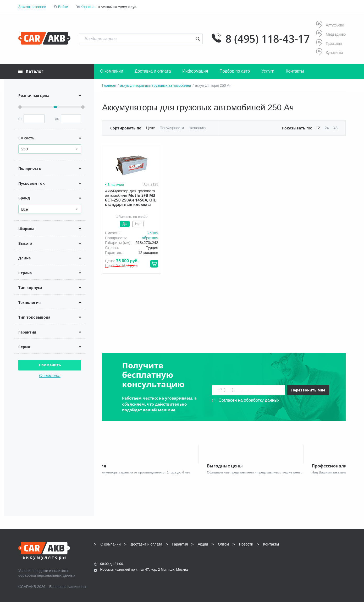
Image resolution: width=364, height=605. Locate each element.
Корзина (87, 7)
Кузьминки (329, 53)
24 (327, 128)
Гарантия (180, 547)
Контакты (295, 71)
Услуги (268, 71)
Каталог (31, 71)
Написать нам (300, 565)
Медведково (331, 34)
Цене (151, 128)
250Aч (153, 233)
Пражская (329, 43)
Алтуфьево (330, 25)
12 (318, 128)
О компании (112, 71)
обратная (150, 238)
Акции (203, 547)
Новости (246, 547)
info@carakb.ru (314, 559)
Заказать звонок (32, 7)
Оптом (223, 547)
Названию (197, 128)
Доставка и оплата (153, 71)
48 (335, 128)
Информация (195, 71)
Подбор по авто (235, 71)
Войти (63, 7)
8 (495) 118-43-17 (268, 39)
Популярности (172, 128)
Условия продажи (33, 573)
